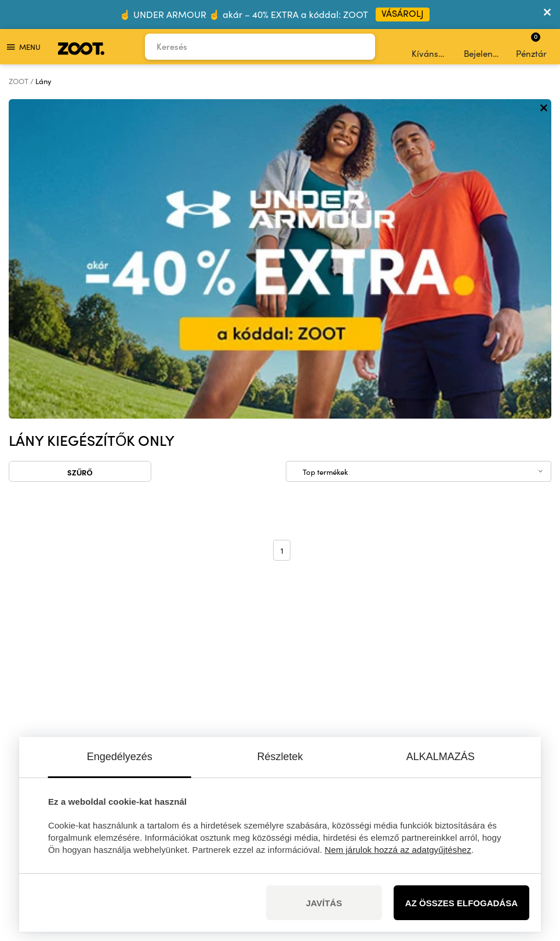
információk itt (149, 713)
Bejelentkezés (483, 47)
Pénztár (531, 45)
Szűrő (80, 152)
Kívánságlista (431, 47)
